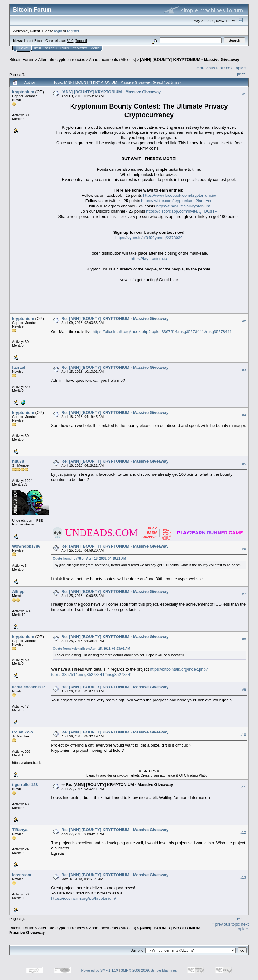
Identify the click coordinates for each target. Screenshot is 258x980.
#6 (244, 549)
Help (38, 48)
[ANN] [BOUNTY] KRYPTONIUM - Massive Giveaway (190, 60)
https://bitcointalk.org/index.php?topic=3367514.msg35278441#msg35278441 (162, 332)
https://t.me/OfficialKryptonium (183, 206)
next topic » (236, 68)
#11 (243, 787)
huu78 (18, 461)
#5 (244, 464)
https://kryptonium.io (149, 259)
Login (65, 48)
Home (23, 48)
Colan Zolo (23, 732)
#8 (244, 639)
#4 (244, 415)
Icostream (22, 875)
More (95, 48)
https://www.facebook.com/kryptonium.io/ (180, 195)
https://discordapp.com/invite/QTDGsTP (182, 211)
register (73, 31)
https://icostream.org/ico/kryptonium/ (83, 898)
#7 (244, 594)
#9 (244, 690)
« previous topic (211, 68)
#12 (243, 832)
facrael (19, 367)
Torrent (81, 41)
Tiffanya (20, 830)
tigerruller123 (25, 785)
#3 (244, 370)
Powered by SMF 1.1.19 (100, 970)
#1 (244, 94)
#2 (244, 321)
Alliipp (18, 592)
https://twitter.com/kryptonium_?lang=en (177, 201)
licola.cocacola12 (29, 687)
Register (80, 48)
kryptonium (23, 92)
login (58, 31)
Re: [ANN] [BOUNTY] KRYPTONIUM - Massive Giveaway (115, 319)
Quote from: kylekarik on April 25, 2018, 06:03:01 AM (91, 649)
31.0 (70, 41)
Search (51, 48)
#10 (243, 735)
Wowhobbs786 (26, 546)
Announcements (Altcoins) (113, 60)
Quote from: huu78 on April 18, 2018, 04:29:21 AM (89, 559)
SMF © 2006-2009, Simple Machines (149, 970)
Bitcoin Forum (22, 60)
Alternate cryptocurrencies (62, 60)
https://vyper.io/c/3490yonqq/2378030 (149, 238)
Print (241, 74)
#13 (243, 877)
